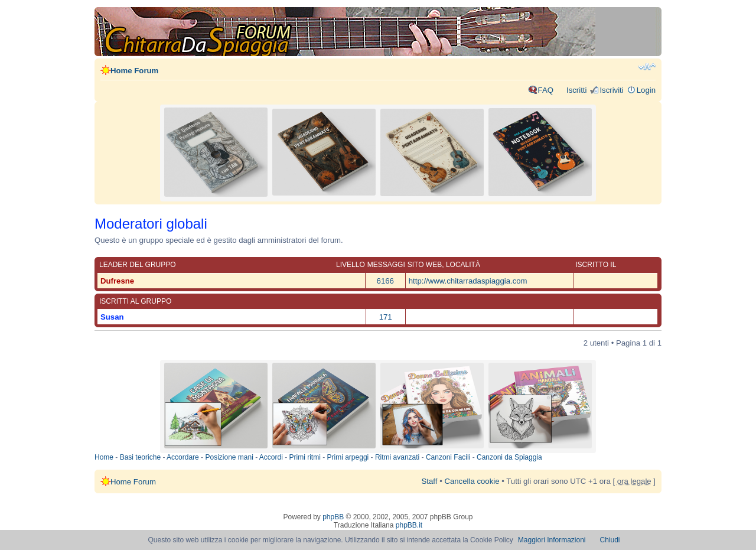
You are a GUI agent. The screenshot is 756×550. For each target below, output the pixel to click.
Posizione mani (229, 457)
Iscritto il (596, 265)
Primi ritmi (305, 457)
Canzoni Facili (448, 457)
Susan (112, 317)
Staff (430, 481)
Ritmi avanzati (397, 457)
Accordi (271, 457)
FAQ (546, 90)
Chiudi (610, 540)
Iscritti (576, 90)
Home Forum (134, 71)
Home (104, 457)
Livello (351, 265)
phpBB (333, 517)
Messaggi (386, 265)
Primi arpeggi (348, 457)
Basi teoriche (140, 457)
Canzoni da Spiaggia (509, 457)
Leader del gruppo (138, 265)
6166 (385, 281)
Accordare (183, 457)
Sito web (425, 265)
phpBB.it (409, 525)
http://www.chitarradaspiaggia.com (468, 281)
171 (386, 317)
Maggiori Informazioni (552, 540)
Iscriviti (611, 90)
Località (463, 265)
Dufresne (117, 281)
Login (646, 90)
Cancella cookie (472, 481)
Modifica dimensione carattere (647, 67)
